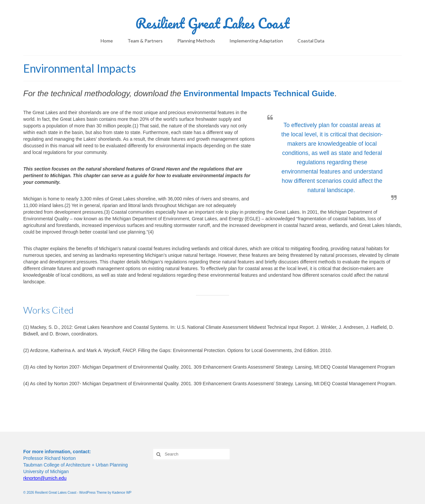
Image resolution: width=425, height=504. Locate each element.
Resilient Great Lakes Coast (212, 23)
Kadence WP (122, 493)
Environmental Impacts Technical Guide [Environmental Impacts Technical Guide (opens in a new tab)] (259, 93)
